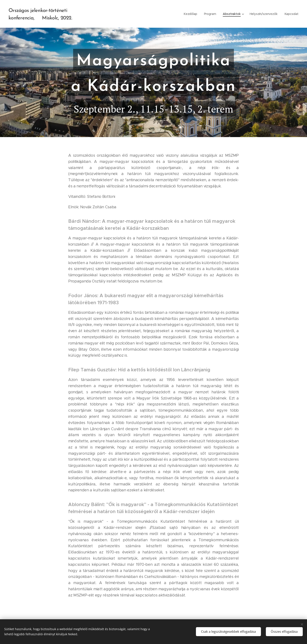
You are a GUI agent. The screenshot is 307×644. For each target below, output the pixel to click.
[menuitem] (191, 14)
